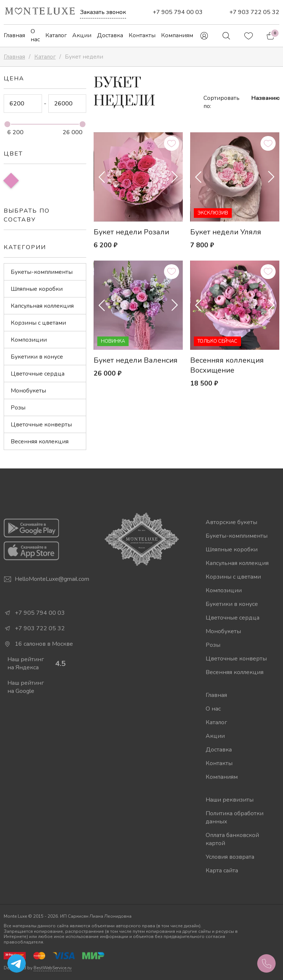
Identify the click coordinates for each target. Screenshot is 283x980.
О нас (35, 35)
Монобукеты (28, 391)
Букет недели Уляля (226, 232)
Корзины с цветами (38, 323)
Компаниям (177, 35)
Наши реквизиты (230, 800)
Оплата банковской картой (232, 839)
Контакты (142, 35)
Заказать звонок (103, 12)
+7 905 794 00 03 (178, 12)
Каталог (56, 35)
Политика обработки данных (235, 817)
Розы (18, 408)
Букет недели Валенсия (136, 360)
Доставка (110, 35)
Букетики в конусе (37, 357)
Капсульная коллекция (42, 306)
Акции (82, 35)
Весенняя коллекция (40, 442)
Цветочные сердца (38, 374)
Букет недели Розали (131, 232)
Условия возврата (230, 857)
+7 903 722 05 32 (254, 12)
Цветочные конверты (41, 425)
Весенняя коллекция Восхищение (227, 365)
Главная (14, 35)
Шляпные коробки (37, 289)
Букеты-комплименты (42, 272)
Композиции (29, 340)
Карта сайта (222, 871)
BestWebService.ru (53, 968)
